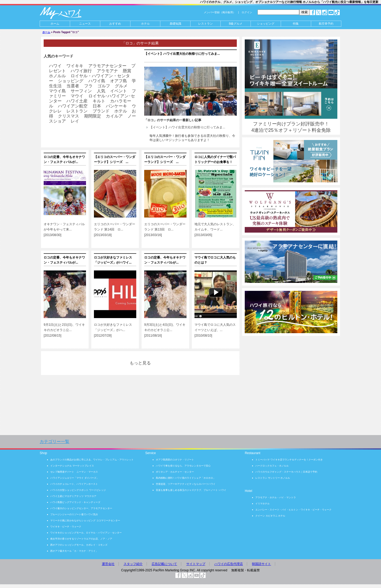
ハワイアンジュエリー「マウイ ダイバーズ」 (74, 478)
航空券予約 (326, 24)
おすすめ (115, 24)
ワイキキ (75, 66)
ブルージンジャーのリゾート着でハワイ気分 (74, 514)
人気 (101, 91)
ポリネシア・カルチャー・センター (175, 472)
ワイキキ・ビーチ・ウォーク (66, 527)
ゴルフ (104, 86)
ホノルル (57, 76)
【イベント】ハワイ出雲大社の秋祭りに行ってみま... (182, 54)
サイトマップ (196, 564)
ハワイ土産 (77, 101)
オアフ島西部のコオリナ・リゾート (175, 460)
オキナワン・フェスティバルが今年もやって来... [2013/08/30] (64, 230)
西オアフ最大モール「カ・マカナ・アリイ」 (74, 551)
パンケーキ (116, 106)
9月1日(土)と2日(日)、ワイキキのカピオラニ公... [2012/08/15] (64, 330)
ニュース (85, 24)
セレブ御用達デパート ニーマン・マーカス (74, 472)
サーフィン (81, 91)
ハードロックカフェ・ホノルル (272, 466)
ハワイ (55, 66)
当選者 (73, 86)
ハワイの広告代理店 (229, 564)
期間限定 (93, 116)
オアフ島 (119, 81)
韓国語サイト (261, 564)
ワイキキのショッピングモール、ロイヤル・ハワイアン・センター (86, 533)
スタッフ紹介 (133, 564)
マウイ (77, 96)
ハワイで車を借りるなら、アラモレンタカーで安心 (183, 466)
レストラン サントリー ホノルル (273, 478)
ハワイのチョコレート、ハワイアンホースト (74, 484)
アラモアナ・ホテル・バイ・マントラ (276, 497)
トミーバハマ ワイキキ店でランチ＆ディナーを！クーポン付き (289, 460)
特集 (296, 24)
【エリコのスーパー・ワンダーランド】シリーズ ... (115, 159)
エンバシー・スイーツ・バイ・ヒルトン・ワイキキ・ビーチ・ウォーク (293, 510)
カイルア (114, 116)
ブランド (101, 111)
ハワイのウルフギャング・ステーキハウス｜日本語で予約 (286, 472)
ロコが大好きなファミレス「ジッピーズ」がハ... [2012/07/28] (113, 330)
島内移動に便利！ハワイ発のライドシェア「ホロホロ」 (186, 478)
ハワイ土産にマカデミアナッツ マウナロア (73, 496)
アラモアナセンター (107, 66)
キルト (99, 101)
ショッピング (266, 24)
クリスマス (69, 116)
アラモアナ (107, 71)
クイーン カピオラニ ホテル (270, 516)
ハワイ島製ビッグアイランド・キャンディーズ (75, 502)
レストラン (77, 111)
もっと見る (140, 363)
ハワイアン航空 (73, 106)
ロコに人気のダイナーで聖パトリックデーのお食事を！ (215, 159)
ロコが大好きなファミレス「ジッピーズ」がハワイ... (113, 260)
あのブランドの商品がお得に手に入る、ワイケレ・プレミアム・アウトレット (92, 460)
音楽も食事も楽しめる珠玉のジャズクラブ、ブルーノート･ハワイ (191, 490)
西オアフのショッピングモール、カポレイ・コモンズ (79, 545)
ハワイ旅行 (81, 71)
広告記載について (164, 564)
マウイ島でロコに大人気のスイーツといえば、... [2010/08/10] (215, 330)
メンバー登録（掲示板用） (220, 12)
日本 (97, 106)
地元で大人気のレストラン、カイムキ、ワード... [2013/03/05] (215, 230)
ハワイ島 (97, 81)
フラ (88, 86)
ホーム (55, 24)
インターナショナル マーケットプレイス (72, 466)
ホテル (145, 24)
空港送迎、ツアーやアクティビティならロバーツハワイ (186, 484)
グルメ (121, 86)
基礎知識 (175, 24)
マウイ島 (57, 91)
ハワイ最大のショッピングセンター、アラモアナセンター (81, 508)
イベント (119, 91)
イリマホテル (262, 504)
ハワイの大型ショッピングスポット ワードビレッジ (78, 490)
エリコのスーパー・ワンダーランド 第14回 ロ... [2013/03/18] (115, 230)
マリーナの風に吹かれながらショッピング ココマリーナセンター (85, 521)
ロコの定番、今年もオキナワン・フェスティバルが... (64, 159)
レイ (75, 121)
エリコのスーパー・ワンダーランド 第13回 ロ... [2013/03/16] (165, 230)
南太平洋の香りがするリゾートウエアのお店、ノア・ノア (81, 539)
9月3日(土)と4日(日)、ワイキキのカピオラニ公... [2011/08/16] (165, 330)
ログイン (247, 12)
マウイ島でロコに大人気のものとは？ (215, 260)
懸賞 (127, 71)
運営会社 (108, 564)
